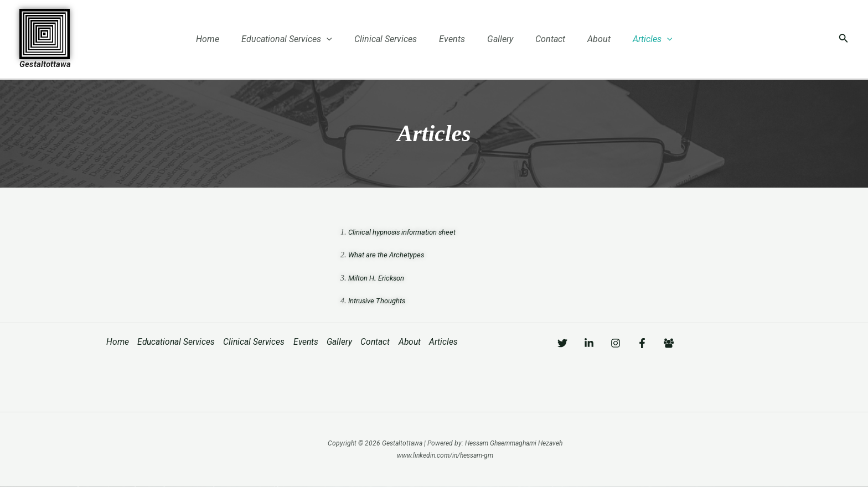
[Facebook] (675, 343)
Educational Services (298, 39)
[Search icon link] (844, 39)
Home (223, 39)
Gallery (498, 39)
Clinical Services (392, 39)
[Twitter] (562, 343)
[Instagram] (638, 343)
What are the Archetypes (388, 255)
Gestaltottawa (45, 64)
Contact (544, 39)
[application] (338, 39)
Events (454, 39)
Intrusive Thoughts (379, 301)
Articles (637, 39)
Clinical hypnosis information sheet (406, 231)
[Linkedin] (600, 343)
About (588, 39)
